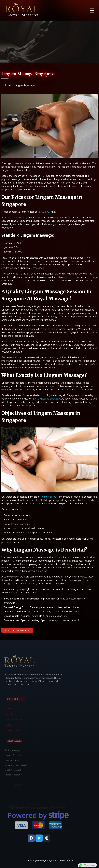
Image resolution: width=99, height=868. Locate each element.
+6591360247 (45, 212)
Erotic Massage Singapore (47, 399)
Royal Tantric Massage (16, 217)
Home (8, 85)
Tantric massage (49, 497)
